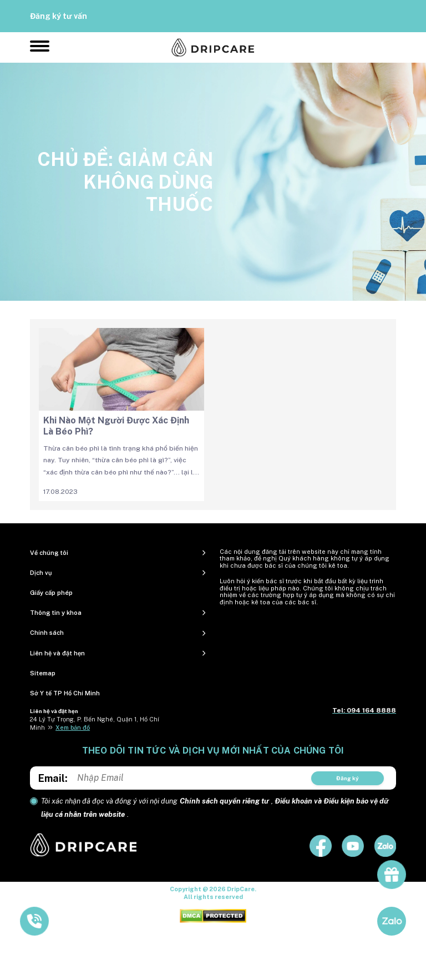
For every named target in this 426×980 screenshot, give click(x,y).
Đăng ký (348, 778)
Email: (53, 778)
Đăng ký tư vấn (59, 16)
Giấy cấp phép (51, 593)
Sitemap (43, 673)
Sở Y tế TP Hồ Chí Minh (65, 693)
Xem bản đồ (73, 728)
